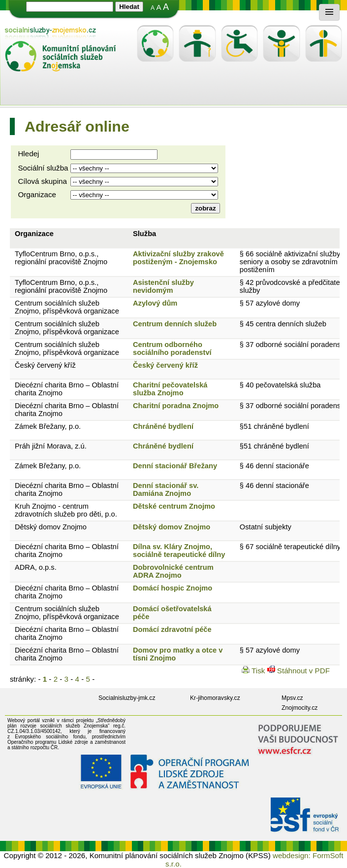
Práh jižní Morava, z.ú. (51, 446)
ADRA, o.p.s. (36, 567)
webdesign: (292, 855)
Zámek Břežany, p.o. (48, 426)
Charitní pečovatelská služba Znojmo (170, 389)
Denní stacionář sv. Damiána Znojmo (166, 489)
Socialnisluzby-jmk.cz (127, 698)
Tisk (254, 671)
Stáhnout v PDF (299, 671)
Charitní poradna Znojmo (176, 406)
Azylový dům (155, 303)
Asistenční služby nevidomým (163, 286)
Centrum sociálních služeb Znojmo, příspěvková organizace (67, 307)
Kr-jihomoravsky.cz (215, 698)
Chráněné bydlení (163, 426)
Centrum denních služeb (175, 324)
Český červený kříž (45, 365)
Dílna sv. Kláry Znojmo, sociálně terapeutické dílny (179, 551)
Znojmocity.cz (300, 708)
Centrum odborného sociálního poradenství (172, 348)
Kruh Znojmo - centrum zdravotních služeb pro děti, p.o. (66, 510)
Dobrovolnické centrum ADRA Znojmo (173, 571)
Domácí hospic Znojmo (173, 588)
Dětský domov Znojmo (51, 527)
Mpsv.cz (292, 698)
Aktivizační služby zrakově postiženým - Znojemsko (178, 258)
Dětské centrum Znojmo (174, 506)
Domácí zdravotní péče (172, 629)
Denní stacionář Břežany (175, 466)
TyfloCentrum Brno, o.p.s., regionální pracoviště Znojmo (61, 258)
